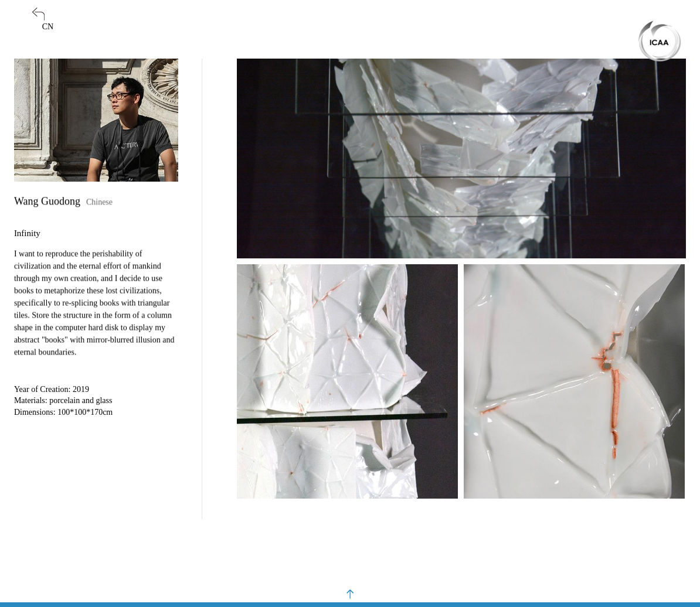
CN (48, 27)
